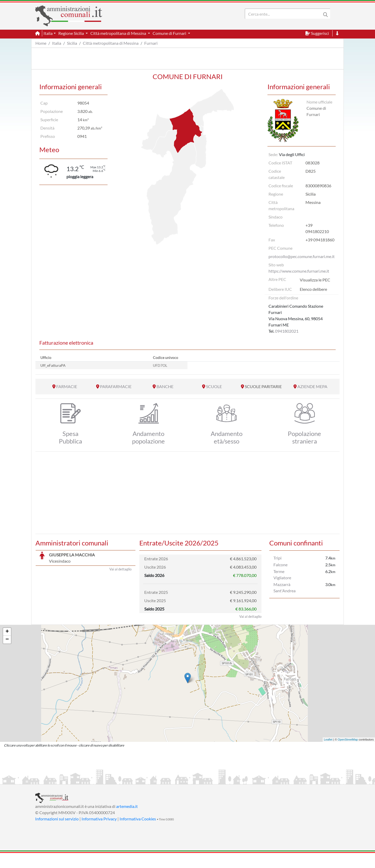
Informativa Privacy (99, 834)
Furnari (151, 43)
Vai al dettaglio (120, 632)
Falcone (280, 565)
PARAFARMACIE (116, 386)
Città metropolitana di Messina (111, 43)
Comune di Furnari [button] (170, 33)
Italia (57, 43)
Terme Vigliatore (282, 574)
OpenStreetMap (348, 755)
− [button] (7, 655)
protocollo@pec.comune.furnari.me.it (302, 256)
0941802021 (287, 331)
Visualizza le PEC (315, 280)
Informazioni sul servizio (57, 834)
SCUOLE (214, 386)
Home (41, 43)
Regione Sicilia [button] (71, 33)
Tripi (277, 558)
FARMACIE (67, 386)
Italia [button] (48, 33)
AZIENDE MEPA (312, 386)
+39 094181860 (320, 240)
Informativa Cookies (138, 834)
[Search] (284, 14)
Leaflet (328, 755)
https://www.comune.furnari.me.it (299, 271)
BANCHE (165, 386)
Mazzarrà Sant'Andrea (285, 587)
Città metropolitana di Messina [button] (119, 33)
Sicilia (72, 43)
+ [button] (7, 647)
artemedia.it (127, 821)
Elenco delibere (313, 289)
